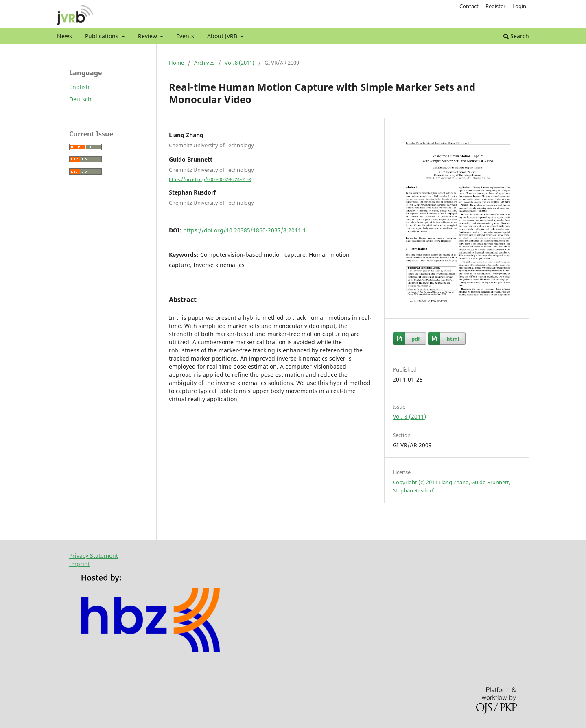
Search (516, 36)
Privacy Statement (94, 556)
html (453, 339)
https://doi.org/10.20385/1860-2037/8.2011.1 (245, 230)
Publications (103, 36)
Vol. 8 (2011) (239, 63)
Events (185, 36)
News (65, 36)
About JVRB (223, 36)
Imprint (80, 564)
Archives (204, 63)
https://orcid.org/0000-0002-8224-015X (210, 179)
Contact (469, 6)
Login (519, 6)
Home (176, 63)
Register (495, 6)
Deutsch (80, 99)
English (79, 87)
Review (148, 36)
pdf (416, 339)
